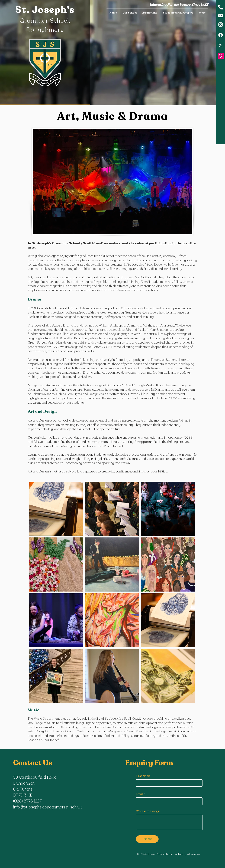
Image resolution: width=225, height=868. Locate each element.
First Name (143, 776)
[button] (129, 13)
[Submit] (147, 839)
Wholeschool (194, 854)
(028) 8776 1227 (27, 801)
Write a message (148, 811)
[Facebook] (221, 35)
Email (139, 794)
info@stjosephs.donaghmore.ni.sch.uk (47, 807)
